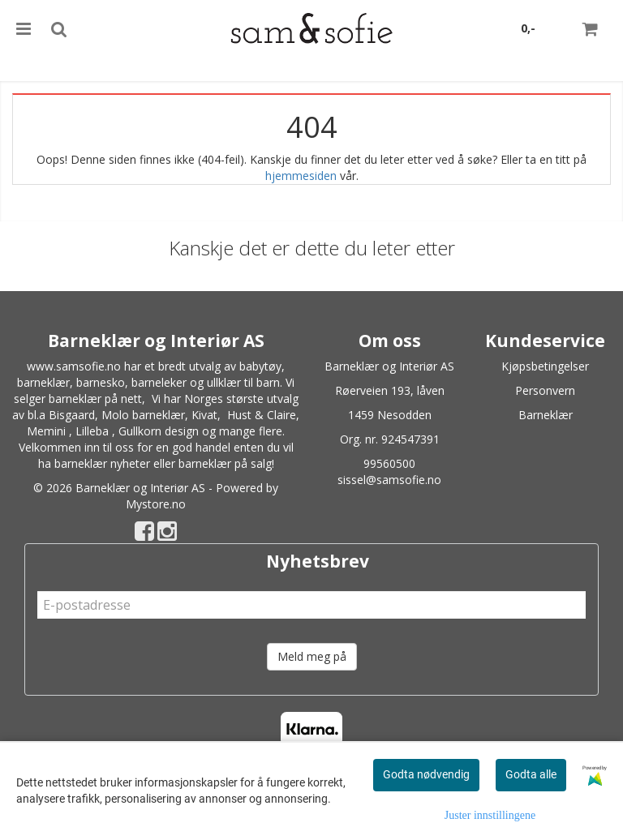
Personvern (545, 390)
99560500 (389, 463)
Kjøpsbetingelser (545, 366)
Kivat (204, 415)
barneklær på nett (95, 399)
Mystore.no (156, 504)
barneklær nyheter (102, 463)
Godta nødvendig (426, 774)
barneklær (43, 382)
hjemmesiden (301, 176)
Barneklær (546, 415)
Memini (46, 431)
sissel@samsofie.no (389, 480)
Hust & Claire (262, 415)
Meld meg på (312, 656)
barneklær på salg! (226, 463)
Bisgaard (72, 415)
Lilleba (92, 431)
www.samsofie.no (74, 366)
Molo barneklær (143, 415)
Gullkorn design (159, 431)
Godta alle (531, 774)
